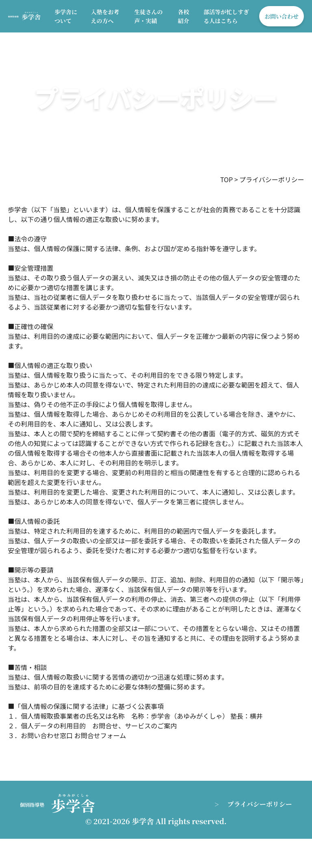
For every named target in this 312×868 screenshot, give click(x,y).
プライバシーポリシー (260, 804)
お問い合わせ (282, 16)
